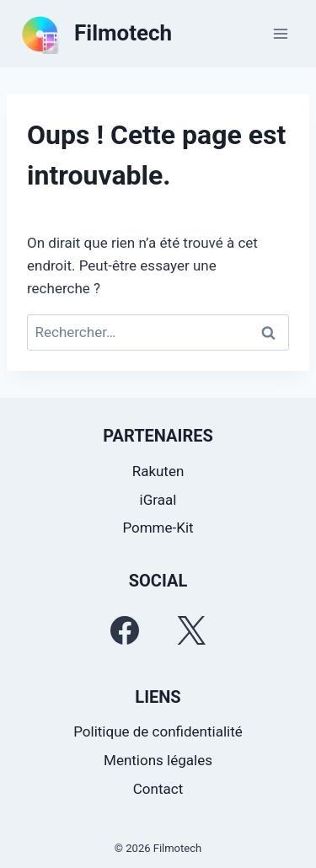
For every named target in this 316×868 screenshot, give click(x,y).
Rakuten (158, 471)
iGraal (158, 500)
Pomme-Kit (158, 528)
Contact (158, 789)
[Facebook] (125, 630)
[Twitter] (191, 630)
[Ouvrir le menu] (280, 33)
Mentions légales (158, 760)
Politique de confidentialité (158, 731)
